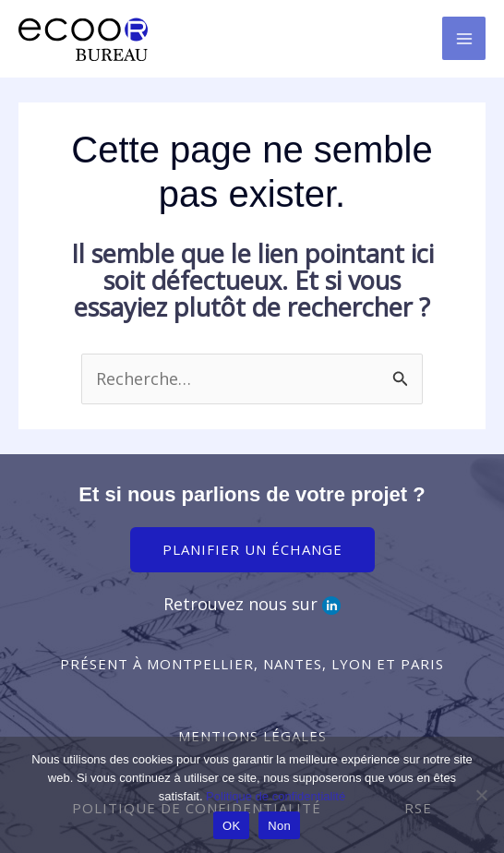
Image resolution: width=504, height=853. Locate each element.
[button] (252, 664)
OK (231, 826)
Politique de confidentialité (276, 796)
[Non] (481, 795)
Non (279, 826)
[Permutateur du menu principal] (464, 38)
